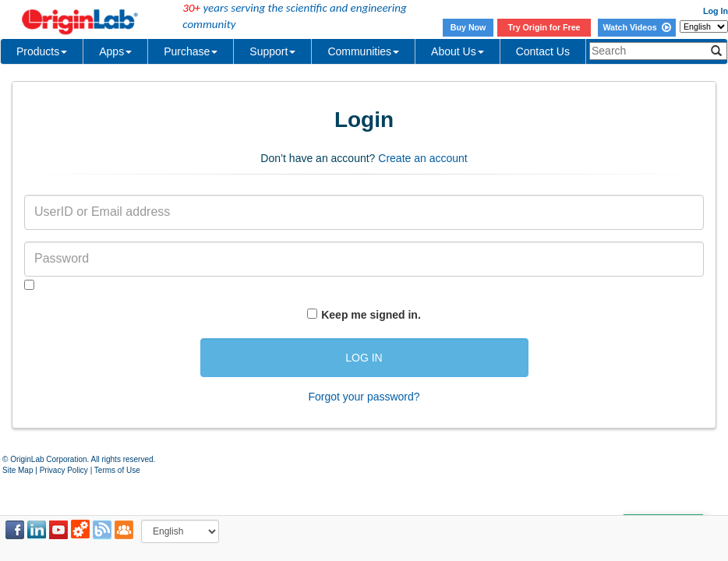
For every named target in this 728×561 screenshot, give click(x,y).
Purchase (191, 51)
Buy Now (468, 27)
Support (272, 51)
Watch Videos (636, 27)
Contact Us (543, 51)
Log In (716, 11)
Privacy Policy (64, 470)
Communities (363, 51)
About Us (458, 51)
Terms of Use (117, 470)
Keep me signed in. (371, 315)
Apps (115, 51)
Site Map (18, 470)
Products (42, 51)
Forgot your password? (364, 397)
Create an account (422, 158)
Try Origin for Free (544, 27)
